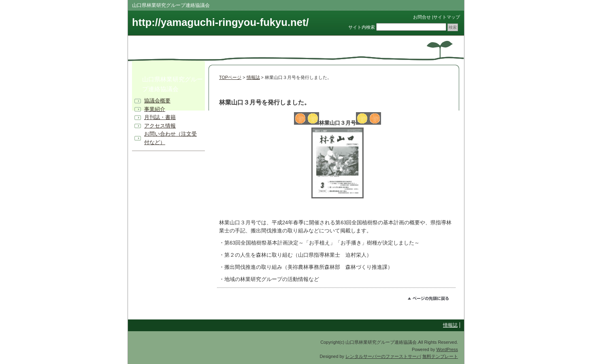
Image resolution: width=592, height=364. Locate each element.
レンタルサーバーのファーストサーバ (383, 356)
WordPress (447, 349)
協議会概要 (157, 101)
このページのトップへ (432, 300)
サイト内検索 (362, 27)
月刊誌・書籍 (160, 117)
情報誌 (253, 77)
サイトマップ (447, 17)
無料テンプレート (440, 356)
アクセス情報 (160, 126)
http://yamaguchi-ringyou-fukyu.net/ (220, 22)
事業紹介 (155, 109)
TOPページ (230, 77)
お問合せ (422, 17)
